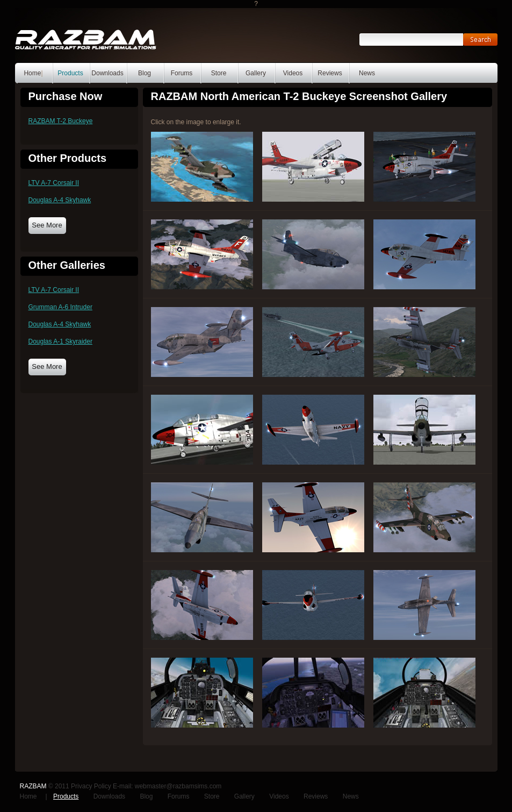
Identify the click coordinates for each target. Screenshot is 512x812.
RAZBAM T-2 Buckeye (61, 121)
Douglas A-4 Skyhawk (60, 200)
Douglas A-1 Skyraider (60, 341)
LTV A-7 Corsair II (54, 183)
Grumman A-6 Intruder (60, 307)
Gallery (256, 73)
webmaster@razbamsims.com (178, 786)
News (367, 73)
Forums (182, 73)
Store (219, 73)
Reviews (330, 73)
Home (32, 73)
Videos (293, 73)
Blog (145, 73)
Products (70, 73)
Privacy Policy (91, 786)
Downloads (107, 73)
